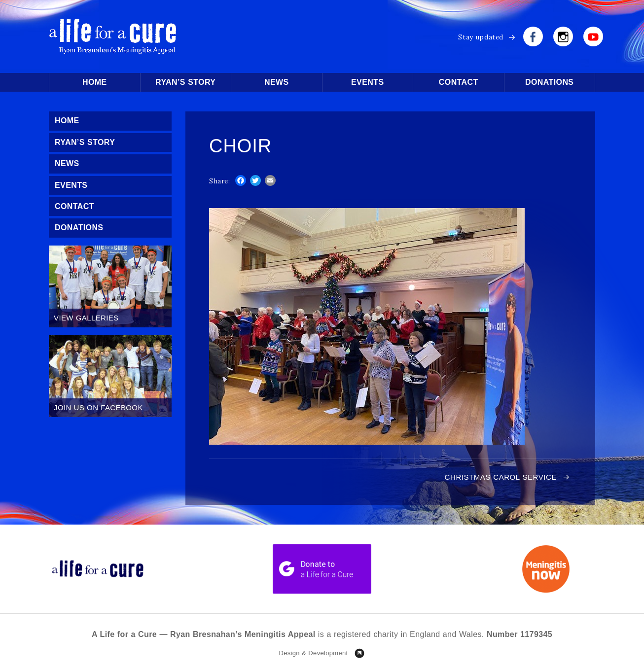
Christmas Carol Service (501, 477)
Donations (549, 82)
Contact (459, 82)
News (277, 82)
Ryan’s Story (185, 82)
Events (367, 82)
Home (95, 82)
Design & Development (313, 653)
